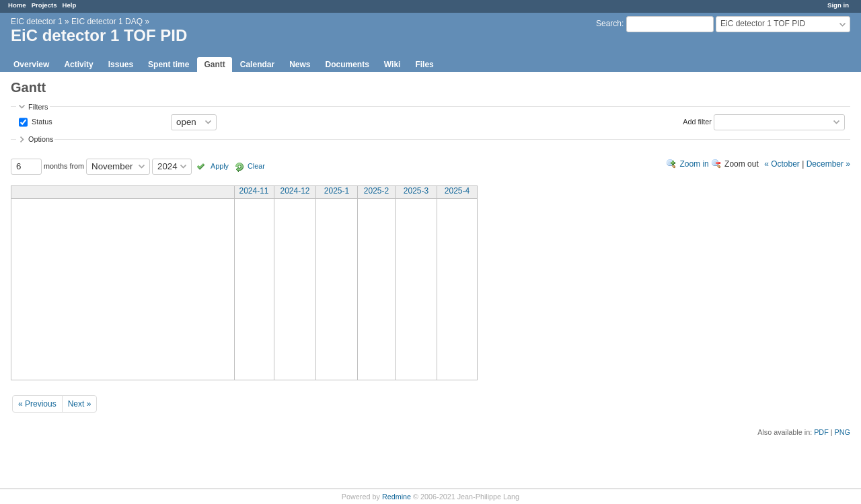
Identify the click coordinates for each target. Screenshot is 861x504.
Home (17, 5)
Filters (38, 107)
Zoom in (694, 164)
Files (424, 65)
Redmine (397, 497)
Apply (220, 166)
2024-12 (295, 191)
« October (782, 164)
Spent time (169, 65)
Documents (347, 65)
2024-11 (254, 191)
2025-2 (376, 191)
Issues (121, 65)
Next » (80, 404)
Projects (44, 5)
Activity (78, 65)
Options (41, 139)
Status (41, 121)
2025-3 (416, 191)
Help (70, 5)
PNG (843, 432)
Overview (31, 65)
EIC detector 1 (37, 22)
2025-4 (457, 191)
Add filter (697, 121)
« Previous (37, 404)
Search (609, 24)
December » (828, 164)
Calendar (257, 65)
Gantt (214, 65)
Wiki (392, 65)
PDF (821, 432)
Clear (256, 166)
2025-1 (337, 191)
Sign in (838, 5)
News (300, 65)
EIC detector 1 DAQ (107, 22)
